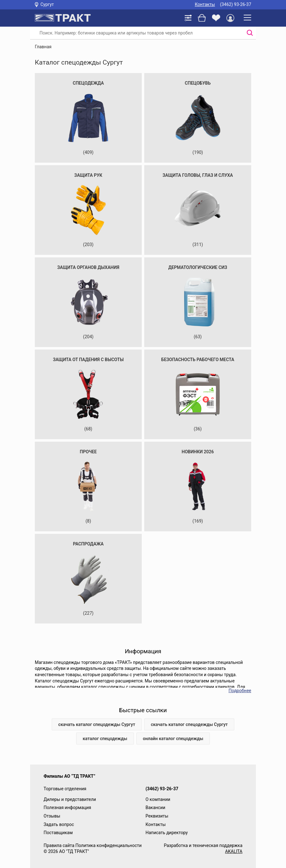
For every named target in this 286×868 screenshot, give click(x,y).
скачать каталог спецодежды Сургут (97, 724)
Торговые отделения (65, 789)
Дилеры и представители (70, 799)
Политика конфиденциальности (108, 845)
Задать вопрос (59, 824)
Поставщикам (58, 833)
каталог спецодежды (105, 739)
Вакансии (155, 808)
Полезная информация (67, 808)
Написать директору (167, 833)
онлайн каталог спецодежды (173, 739)
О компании (158, 799)
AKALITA (234, 851)
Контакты (205, 4)
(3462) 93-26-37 (236, 4)
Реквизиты (157, 816)
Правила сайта (59, 845)
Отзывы (52, 816)
